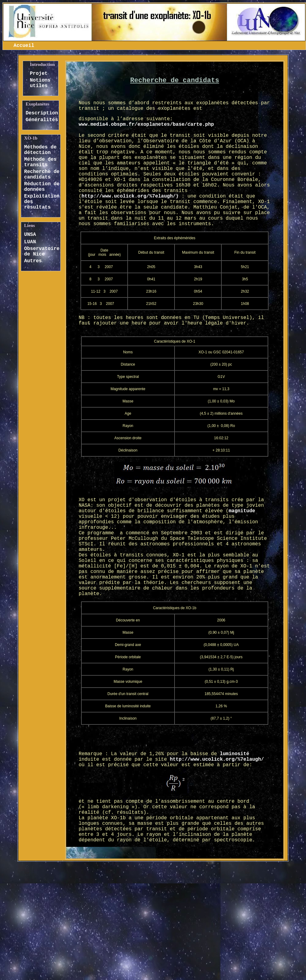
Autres (33, 261)
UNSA (30, 235)
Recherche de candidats (42, 175)
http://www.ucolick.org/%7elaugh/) (130, 196)
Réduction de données (42, 187)
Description (42, 113)
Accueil (24, 46)
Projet (39, 74)
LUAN (30, 242)
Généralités (42, 120)
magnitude (242, 511)
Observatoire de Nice (42, 252)
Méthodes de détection (40, 150)
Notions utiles (40, 83)
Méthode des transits (40, 162)
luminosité (235, 754)
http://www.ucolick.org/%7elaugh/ (217, 759)
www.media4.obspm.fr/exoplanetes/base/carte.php (146, 125)
